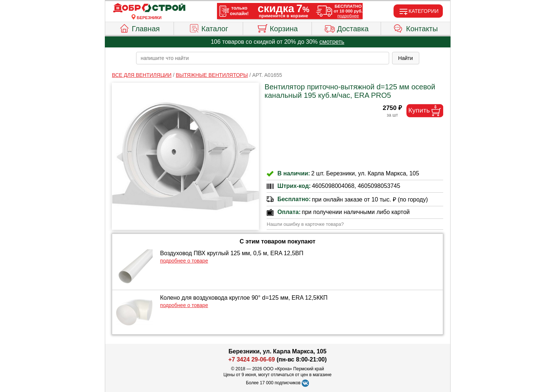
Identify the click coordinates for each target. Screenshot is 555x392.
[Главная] (149, 8)
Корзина (277, 28)
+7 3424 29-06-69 (252, 359)
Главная (139, 28)
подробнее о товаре (184, 261)
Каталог (209, 28)
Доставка (346, 28)
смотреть (332, 42)
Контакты (415, 28)
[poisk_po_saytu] (263, 58)
